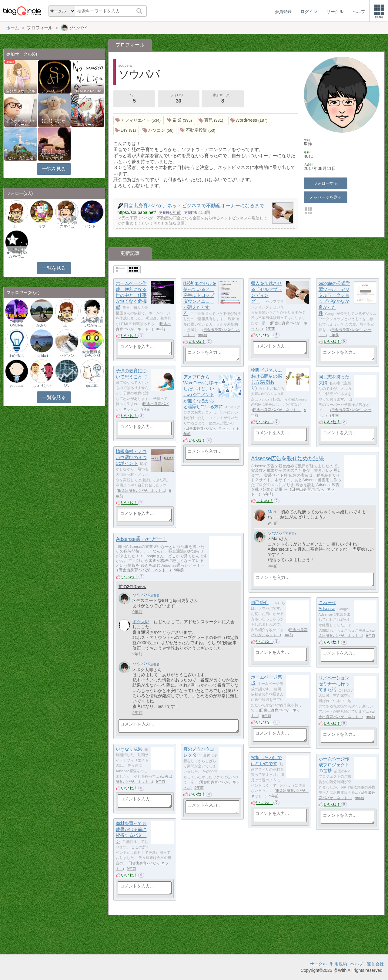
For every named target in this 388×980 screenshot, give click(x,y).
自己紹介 (260, 602)
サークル (318, 964)
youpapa (17, 386)
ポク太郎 (141, 622)
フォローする (326, 183)
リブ (42, 226)
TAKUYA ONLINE (16, 323)
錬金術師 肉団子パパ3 (92, 354)
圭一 (17, 226)
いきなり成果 (129, 749)
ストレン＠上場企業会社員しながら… (92, 322)
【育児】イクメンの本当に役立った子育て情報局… (54, 154)
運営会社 (375, 964)
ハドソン (67, 356)
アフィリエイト (54, 91)
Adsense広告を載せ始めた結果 (287, 458)
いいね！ (129, 336)
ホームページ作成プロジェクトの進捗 (334, 765)
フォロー (134, 99)
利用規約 (339, 964)
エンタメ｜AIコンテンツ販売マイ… (67, 223)
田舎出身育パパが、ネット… (277, 410)
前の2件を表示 (132, 586)
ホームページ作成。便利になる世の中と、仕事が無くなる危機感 (131, 295)
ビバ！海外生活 (21, 158)
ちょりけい (42, 386)
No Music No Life (88, 91)
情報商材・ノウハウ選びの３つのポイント (131, 457)
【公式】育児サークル (54, 123)
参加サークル (223, 99)
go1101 (92, 386)
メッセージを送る (325, 197)
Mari (272, 512)
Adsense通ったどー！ (142, 539)
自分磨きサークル (21, 91)
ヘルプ (357, 964)
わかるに (17, 356)
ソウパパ (276, 533)
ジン (67, 386)
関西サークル (88, 125)
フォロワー (179, 99)
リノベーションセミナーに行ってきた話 (334, 684)
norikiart (42, 356)
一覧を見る (54, 169)
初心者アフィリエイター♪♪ (21, 123)
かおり (42, 325)
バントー (92, 226)
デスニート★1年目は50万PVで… (17, 253)
